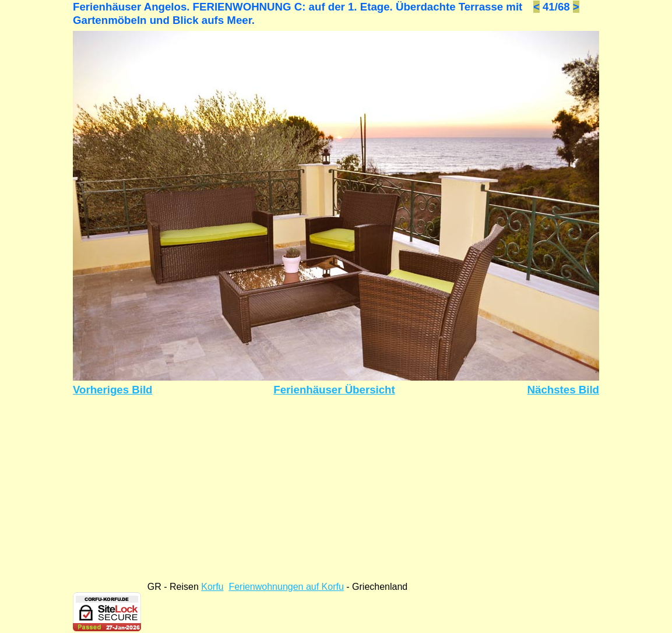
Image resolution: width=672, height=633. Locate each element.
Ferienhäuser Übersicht (334, 390)
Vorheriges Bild (113, 390)
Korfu (212, 587)
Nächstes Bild (563, 390)
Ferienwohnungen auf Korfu (286, 587)
